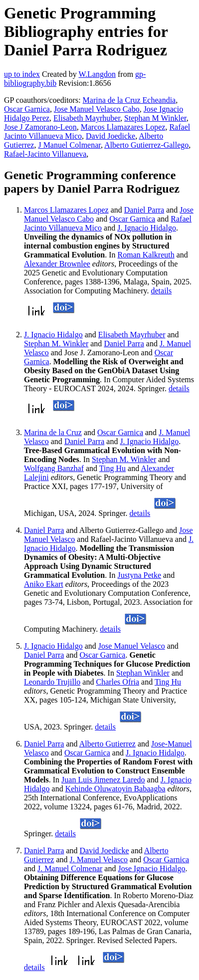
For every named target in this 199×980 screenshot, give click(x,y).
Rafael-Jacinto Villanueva (45, 154)
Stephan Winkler (143, 673)
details (161, 291)
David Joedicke (110, 136)
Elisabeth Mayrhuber (87, 118)
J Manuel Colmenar (69, 145)
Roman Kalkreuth (146, 255)
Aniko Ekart (44, 584)
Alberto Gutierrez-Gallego (146, 145)
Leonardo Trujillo (52, 682)
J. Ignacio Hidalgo (147, 228)
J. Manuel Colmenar (70, 868)
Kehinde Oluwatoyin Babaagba (115, 789)
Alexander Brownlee (57, 264)
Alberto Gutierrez (107, 744)
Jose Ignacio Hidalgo (151, 868)
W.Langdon (97, 74)
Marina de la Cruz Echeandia (129, 100)
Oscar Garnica (27, 109)
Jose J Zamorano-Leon (40, 127)
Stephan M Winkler (155, 118)
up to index (22, 74)
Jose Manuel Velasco (132, 646)
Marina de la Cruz (53, 432)
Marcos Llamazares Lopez (123, 127)
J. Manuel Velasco (99, 859)
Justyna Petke (140, 575)
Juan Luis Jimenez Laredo (103, 780)
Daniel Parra (144, 210)
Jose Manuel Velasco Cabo (97, 109)
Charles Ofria (117, 682)
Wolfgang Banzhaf (54, 468)
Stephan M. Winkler (56, 344)
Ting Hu (112, 468)
